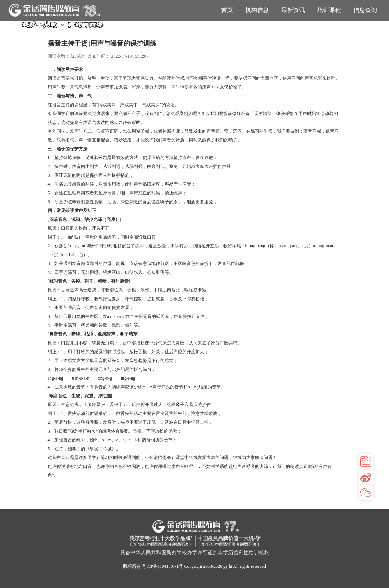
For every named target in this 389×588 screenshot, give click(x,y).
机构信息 (257, 10)
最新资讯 (293, 10)
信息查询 (365, 10)
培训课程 (329, 10)
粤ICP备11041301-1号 (162, 566)
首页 (227, 10)
